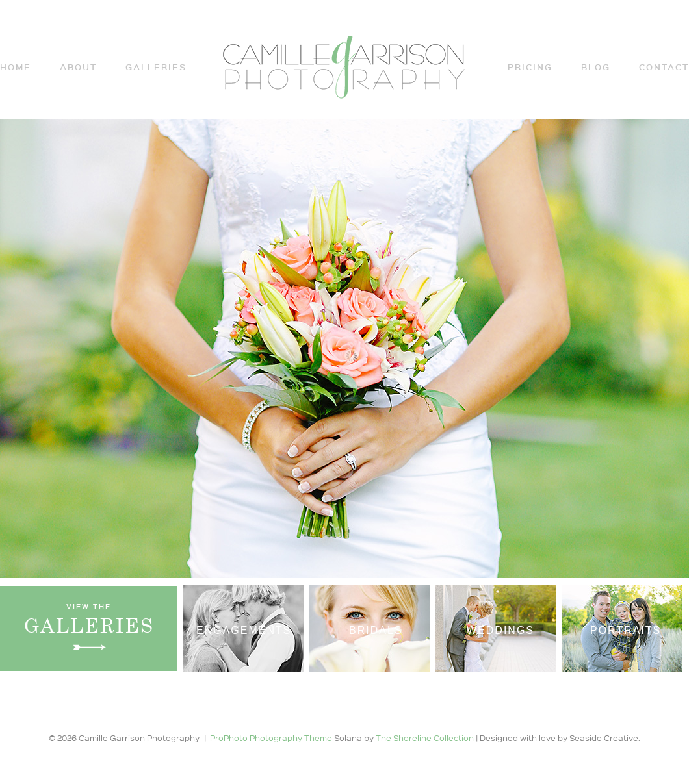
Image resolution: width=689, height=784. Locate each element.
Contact (664, 67)
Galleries (156, 67)
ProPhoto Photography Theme (271, 738)
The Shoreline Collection (426, 738)
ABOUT (78, 67)
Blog (596, 67)
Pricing (530, 67)
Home (16, 67)
